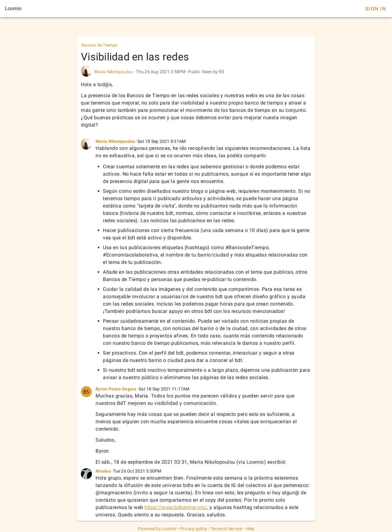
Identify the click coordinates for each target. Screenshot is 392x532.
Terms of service (226, 529)
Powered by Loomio (157, 529)
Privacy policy (194, 529)
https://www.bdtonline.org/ (176, 507)
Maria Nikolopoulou (114, 72)
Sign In (376, 9)
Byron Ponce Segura (117, 389)
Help (250, 529)
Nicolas (103, 471)
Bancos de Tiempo (100, 45)
